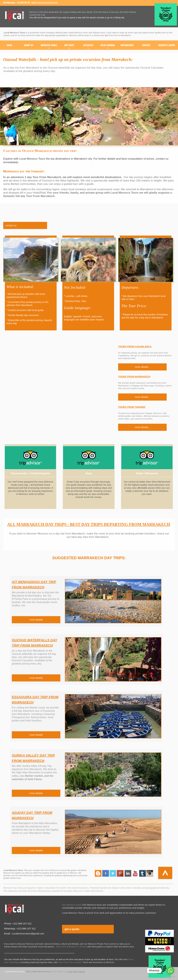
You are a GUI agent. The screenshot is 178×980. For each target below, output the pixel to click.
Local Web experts (76, 972)
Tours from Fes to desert (70, 962)
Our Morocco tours (72, 905)
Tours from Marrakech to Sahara (71, 947)
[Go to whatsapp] (170, 970)
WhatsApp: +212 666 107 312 (20, 929)
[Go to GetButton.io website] (170, 977)
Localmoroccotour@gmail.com (47, 3)
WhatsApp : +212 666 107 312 (19, 3)
